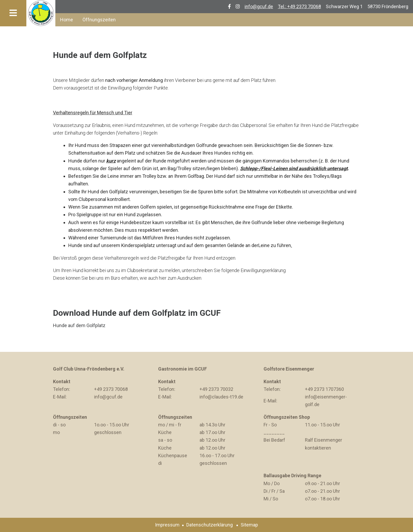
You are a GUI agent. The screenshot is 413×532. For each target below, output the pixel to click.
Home (67, 20)
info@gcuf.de (259, 6)
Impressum (167, 525)
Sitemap (249, 525)
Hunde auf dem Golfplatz (79, 325)
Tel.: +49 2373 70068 (299, 6)
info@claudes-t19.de (221, 397)
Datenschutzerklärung (210, 525)
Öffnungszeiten (99, 20)
